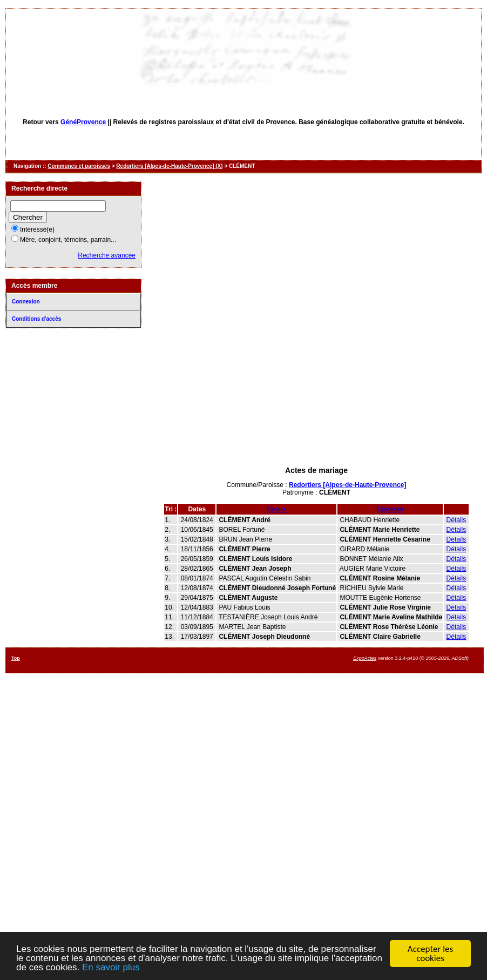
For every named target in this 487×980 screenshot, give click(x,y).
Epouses (390, 509)
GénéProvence (83, 122)
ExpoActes (365, 658)
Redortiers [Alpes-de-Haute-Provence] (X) (169, 166)
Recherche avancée (107, 255)
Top (16, 658)
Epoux (277, 509)
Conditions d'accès (36, 319)
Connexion (26, 302)
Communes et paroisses (79, 166)
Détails (456, 520)
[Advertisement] (317, 404)
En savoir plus (111, 968)
